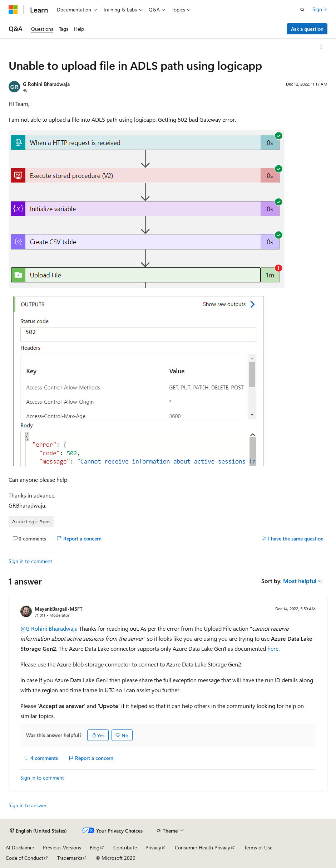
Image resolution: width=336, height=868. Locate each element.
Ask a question (307, 29)
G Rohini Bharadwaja (46, 84)
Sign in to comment (30, 561)
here (273, 648)
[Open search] (302, 10)
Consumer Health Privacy (202, 847)
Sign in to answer (28, 805)
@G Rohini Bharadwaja (50, 628)
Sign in (320, 9)
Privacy (153, 847)
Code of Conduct (24, 858)
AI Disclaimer (20, 847)
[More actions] (321, 47)
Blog (95, 847)
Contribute (125, 847)
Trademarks (70, 858)
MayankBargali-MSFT (59, 609)
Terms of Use (258, 847)
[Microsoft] (13, 10)
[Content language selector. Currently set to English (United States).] (38, 831)
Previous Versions (62, 847)
